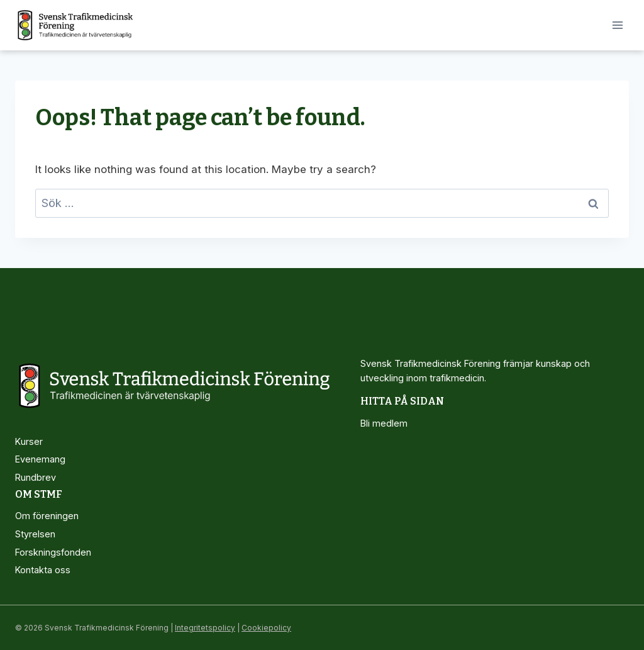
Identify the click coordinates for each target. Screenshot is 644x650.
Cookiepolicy (266, 628)
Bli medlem (384, 423)
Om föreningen (47, 516)
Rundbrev (36, 477)
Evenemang (40, 459)
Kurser (29, 441)
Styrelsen (35, 534)
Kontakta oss (43, 570)
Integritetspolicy (205, 628)
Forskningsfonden (53, 552)
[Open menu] (617, 25)
